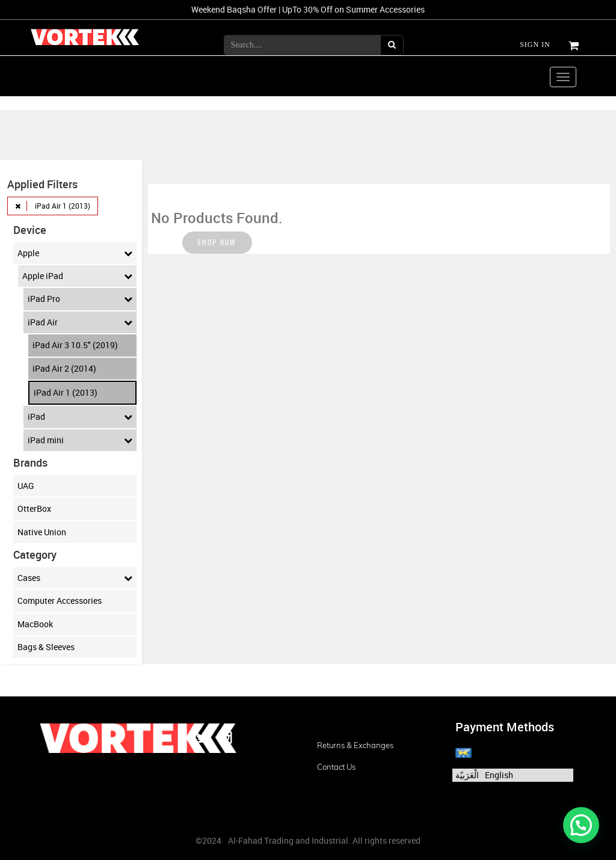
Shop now (217, 245)
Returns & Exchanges (355, 745)
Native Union (42, 532)
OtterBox (34, 508)
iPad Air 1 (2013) (66, 392)
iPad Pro (80, 299)
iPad (80, 417)
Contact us (336, 767)
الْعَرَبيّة (467, 775)
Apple (75, 253)
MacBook (35, 624)
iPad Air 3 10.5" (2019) (75, 345)
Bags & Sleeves (46, 647)
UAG (26, 486)
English (499, 775)
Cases (75, 578)
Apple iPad (77, 276)
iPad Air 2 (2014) (64, 368)
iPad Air (80, 322)
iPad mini (80, 440)
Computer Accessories (60, 600)
